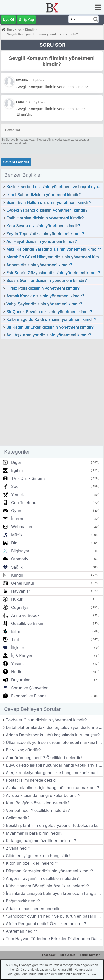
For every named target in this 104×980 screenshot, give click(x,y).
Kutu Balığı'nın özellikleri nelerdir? (38, 803)
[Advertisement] (52, 394)
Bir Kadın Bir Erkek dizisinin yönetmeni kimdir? (50, 327)
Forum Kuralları (90, 955)
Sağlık (17, 567)
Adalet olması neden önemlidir (34, 909)
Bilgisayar (20, 551)
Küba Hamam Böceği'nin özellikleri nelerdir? (47, 886)
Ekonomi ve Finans (29, 696)
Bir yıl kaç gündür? (23, 750)
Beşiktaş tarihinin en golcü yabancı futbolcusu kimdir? (55, 825)
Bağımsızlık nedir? (23, 901)
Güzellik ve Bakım (28, 623)
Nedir (16, 672)
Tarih (16, 639)
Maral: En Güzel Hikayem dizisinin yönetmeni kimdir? (55, 257)
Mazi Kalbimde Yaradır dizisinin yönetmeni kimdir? (54, 249)
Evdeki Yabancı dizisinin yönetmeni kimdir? (47, 210)
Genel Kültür (23, 583)
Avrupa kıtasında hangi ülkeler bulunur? (43, 795)
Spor (16, 486)
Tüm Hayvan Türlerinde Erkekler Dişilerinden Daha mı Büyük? (55, 939)
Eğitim (17, 470)
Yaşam (17, 664)
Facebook (49, 955)
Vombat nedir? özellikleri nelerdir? (38, 810)
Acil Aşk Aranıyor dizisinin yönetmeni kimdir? (49, 335)
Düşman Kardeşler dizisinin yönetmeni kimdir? (49, 871)
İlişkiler (18, 648)
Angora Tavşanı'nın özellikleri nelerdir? (42, 878)
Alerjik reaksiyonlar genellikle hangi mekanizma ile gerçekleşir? (55, 773)
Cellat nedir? (18, 818)
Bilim (16, 631)
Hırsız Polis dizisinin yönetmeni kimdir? (43, 288)
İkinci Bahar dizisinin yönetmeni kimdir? (43, 195)
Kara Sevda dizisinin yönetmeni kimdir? (43, 226)
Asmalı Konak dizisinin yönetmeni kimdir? (45, 296)
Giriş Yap (26, 20)
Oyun (16, 511)
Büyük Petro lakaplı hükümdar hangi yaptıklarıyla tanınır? (55, 765)
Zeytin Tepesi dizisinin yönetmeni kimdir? (45, 234)
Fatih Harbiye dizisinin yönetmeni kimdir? (45, 218)
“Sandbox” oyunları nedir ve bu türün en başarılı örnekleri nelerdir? (55, 916)
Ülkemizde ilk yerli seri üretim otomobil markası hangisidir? (55, 742)
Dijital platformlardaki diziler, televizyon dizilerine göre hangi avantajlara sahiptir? (55, 727)
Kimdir (17, 575)
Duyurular (20, 680)
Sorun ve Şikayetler (29, 688)
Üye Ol (8, 20)
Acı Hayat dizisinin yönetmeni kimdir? (42, 241)
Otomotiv (20, 559)
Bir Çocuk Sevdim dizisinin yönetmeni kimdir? (49, 312)
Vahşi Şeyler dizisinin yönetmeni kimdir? (44, 304)
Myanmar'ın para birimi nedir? (34, 833)
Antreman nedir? (21, 931)
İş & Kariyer (22, 656)
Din (14, 543)
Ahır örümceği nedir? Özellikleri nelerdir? (44, 758)
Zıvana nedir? (18, 848)
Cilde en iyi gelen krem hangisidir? (38, 856)
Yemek (17, 495)
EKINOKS (23, 102)
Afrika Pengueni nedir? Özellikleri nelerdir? (46, 924)
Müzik (17, 535)
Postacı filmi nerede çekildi (31, 780)
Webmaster (22, 527)
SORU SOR (52, 45)
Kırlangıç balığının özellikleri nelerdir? (41, 841)
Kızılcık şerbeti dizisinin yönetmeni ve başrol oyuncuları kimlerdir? (55, 187)
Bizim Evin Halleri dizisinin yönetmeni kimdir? (49, 202)
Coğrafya (20, 607)
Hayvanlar (21, 591)
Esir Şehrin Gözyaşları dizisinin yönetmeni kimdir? (53, 273)
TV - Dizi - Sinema (28, 478)
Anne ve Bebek (25, 615)
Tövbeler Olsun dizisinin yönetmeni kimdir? (46, 720)
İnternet (18, 519)
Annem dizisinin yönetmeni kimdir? (39, 265)
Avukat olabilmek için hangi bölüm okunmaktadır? (53, 788)
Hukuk (17, 599)
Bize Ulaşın (68, 955)
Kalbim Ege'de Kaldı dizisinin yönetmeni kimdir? (51, 319)
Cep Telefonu (24, 503)
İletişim (91, 974)
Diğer (16, 462)
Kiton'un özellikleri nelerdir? (32, 863)
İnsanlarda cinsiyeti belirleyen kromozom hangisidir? (55, 893)
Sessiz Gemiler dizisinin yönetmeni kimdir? (47, 280)
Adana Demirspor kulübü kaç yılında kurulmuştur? (53, 735)
